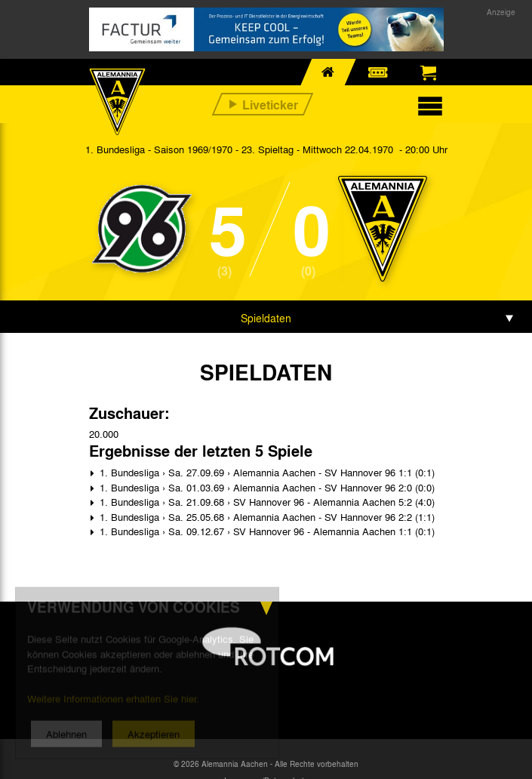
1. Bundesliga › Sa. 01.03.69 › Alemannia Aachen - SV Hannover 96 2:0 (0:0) (266, 487)
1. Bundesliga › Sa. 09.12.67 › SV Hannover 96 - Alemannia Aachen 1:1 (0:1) (266, 531)
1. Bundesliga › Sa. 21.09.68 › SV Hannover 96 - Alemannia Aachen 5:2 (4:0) (266, 502)
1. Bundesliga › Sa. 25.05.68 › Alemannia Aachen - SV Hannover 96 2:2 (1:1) (266, 517)
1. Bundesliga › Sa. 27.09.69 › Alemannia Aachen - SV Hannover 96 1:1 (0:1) (266, 472)
